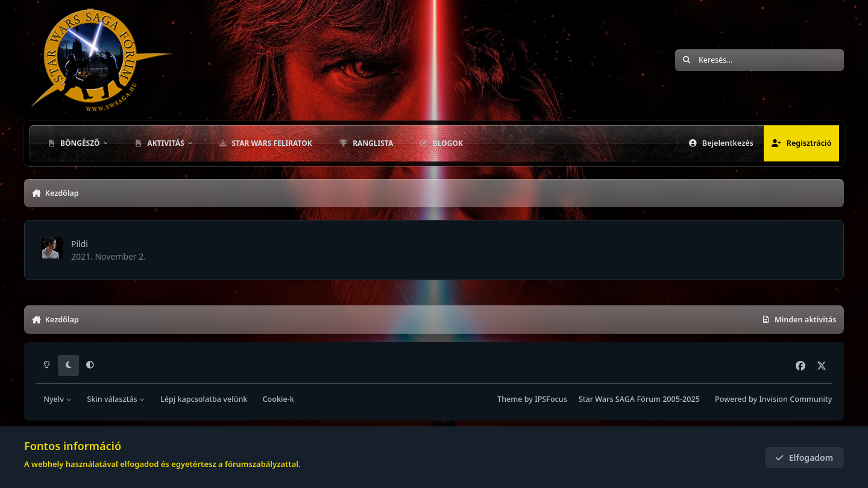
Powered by (773, 399)
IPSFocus (551, 399)
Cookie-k (278, 399)
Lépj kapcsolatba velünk (204, 399)
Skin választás (116, 399)
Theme (510, 399)
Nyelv (58, 399)
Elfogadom (804, 458)
